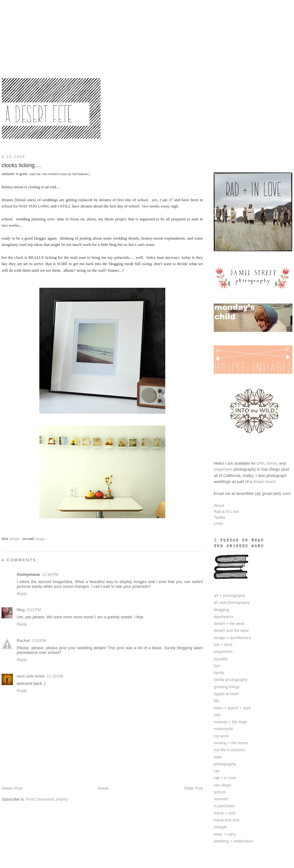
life (216, 701)
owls (218, 757)
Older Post (194, 788)
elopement (223, 469)
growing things (227, 687)
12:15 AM (55, 676)
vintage (220, 827)
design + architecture (232, 638)
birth (261, 463)
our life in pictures (229, 750)
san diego (222, 785)
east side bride (31, 676)
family (272, 463)
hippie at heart (226, 694)
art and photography (232, 602)
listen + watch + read (232, 708)
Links (218, 523)
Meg (21, 610)
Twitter (220, 517)
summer (221, 799)
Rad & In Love (226, 511)
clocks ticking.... (21, 165)
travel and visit (226, 820)
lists (217, 715)
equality (221, 659)
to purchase (224, 806)
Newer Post (12, 788)
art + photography (229, 596)
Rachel (23, 641)
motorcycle (223, 729)
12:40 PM (50, 574)
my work (221, 736)
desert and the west (231, 630)
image (14, 539)
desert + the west (229, 624)
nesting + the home (231, 743)
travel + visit (224, 813)
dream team (264, 482)
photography (225, 764)
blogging (221, 610)
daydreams (224, 617)
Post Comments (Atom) (47, 799)
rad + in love (225, 778)
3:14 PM (39, 641)
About (219, 505)
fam (217, 666)
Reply (22, 594)
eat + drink (223, 645)
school (220, 792)
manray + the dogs (230, 722)
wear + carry (225, 834)
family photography (231, 680)
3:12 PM (34, 610)
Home (103, 788)
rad (217, 771)
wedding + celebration (233, 841)
